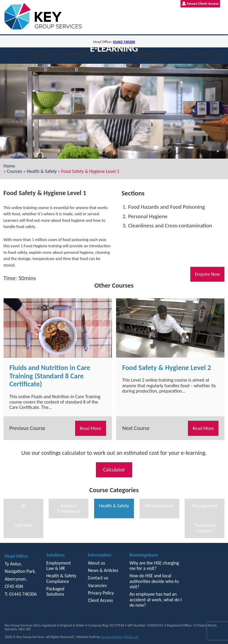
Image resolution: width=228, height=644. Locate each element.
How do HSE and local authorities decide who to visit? (154, 581)
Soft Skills (23, 525)
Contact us (205, 54)
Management (205, 506)
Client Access (100, 600)
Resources (146, 54)
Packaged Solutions (55, 591)
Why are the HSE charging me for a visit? (154, 566)
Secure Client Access (200, 3)
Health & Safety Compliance (61, 578)
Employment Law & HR (59, 566)
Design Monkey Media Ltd (120, 637)
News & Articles (103, 570)
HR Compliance (159, 506)
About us (41, 54)
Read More (91, 428)
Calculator (114, 470)
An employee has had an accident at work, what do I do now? (156, 600)
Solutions (110, 54)
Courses (14, 171)
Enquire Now (208, 274)
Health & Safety (42, 171)
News (175, 54)
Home (9, 166)
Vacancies (75, 54)
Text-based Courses (205, 528)
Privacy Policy (101, 593)
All (23, 506)
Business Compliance (69, 508)
